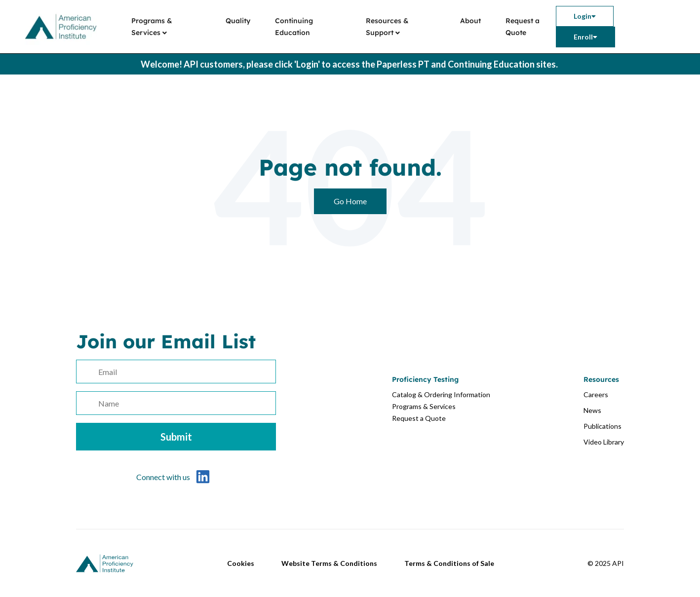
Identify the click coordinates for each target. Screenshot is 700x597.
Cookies (241, 563)
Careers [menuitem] (596, 394)
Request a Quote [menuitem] (523, 27)
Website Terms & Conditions (329, 563)
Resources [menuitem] (601, 379)
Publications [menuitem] (603, 426)
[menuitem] (585, 16)
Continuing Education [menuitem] (294, 27)
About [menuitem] (470, 21)
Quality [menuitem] (238, 21)
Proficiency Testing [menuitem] (425, 379)
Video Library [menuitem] (604, 442)
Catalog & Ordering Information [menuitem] (441, 394)
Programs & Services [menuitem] (152, 27)
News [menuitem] (592, 410)
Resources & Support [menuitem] (387, 27)
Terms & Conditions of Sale (449, 563)
